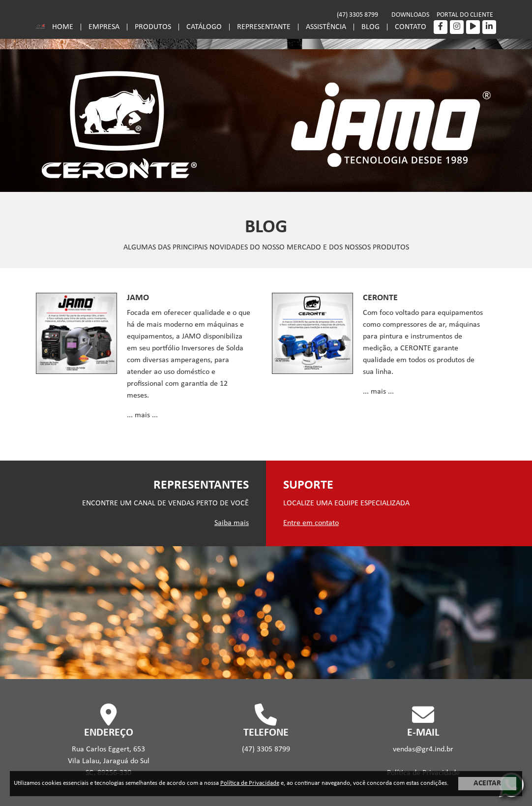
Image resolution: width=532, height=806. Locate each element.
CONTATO (411, 27)
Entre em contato (311, 523)
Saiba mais (232, 523)
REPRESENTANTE (264, 27)
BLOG (370, 27)
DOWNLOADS (410, 15)
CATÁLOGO (204, 27)
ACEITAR (487, 783)
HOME (63, 27)
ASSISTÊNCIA (326, 27)
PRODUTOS (153, 27)
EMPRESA (104, 27)
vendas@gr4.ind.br (423, 749)
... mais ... (142, 415)
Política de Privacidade (250, 783)
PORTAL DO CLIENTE (465, 15)
